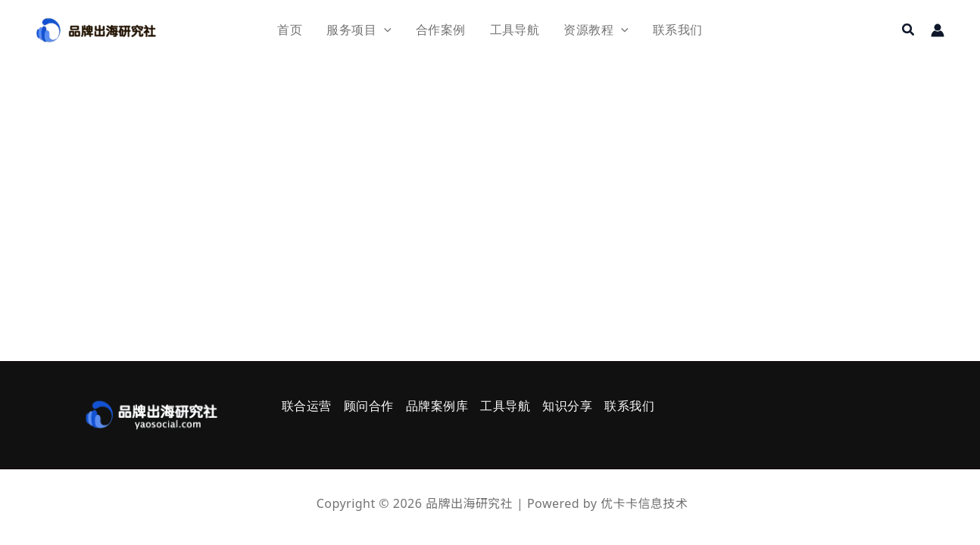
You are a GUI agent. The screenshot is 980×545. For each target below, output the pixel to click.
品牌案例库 (437, 406)
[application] (384, 30)
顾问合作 (369, 406)
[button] (909, 30)
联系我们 (629, 406)
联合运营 (307, 406)
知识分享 (567, 406)
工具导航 (505, 406)
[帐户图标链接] (938, 30)
